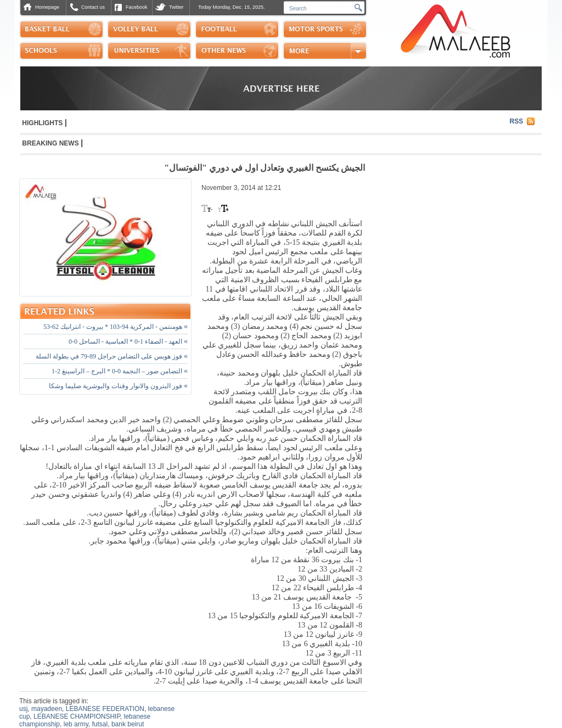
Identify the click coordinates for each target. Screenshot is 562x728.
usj (23, 709)
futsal (100, 724)
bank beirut (128, 724)
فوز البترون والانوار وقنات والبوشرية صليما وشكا (118, 386)
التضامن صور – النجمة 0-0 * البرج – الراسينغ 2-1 (120, 371)
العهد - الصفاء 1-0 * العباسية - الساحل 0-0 (128, 341)
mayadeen (47, 709)
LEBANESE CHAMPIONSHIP (77, 716)
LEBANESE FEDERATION (105, 709)
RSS (517, 121)
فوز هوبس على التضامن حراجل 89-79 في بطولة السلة (112, 356)
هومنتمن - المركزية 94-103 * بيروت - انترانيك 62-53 (116, 327)
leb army (76, 724)
